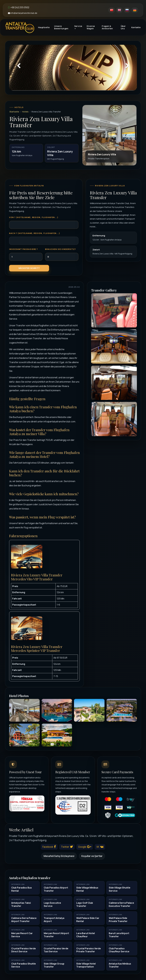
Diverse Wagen (91, 27)
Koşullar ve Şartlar (92, 856)
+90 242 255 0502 (19, 7)
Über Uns (123, 27)
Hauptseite (44, 27)
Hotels (25, 112)
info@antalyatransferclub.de (23, 13)
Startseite (14, 112)
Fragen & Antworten (107, 27)
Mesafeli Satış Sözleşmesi (59, 856)
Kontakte (136, 27)
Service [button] (78, 27)
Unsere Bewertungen (61, 27)
